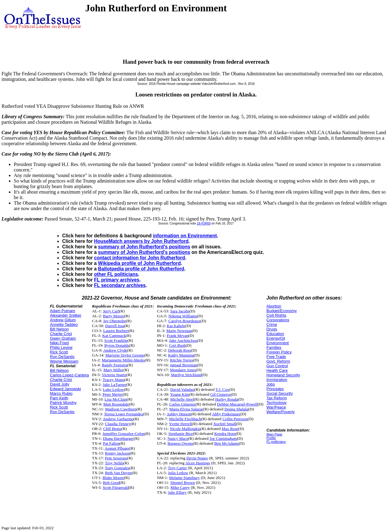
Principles (275, 389)
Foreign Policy (279, 352)
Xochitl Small (224, 424)
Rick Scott (59, 352)
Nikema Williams (183, 316)
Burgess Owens (180, 443)
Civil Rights (276, 315)
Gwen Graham (63, 338)
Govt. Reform (278, 361)
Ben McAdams (227, 443)
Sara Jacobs (180, 311)
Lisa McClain (116, 399)
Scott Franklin (116, 340)
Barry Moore (113, 316)
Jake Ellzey (177, 492)
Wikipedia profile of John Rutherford (139, 263)
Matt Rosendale (116, 404)
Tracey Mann (113, 380)
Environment (278, 343)
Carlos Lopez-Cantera (69, 375)
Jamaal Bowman (183, 365)
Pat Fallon (111, 443)
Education (275, 334)
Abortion (274, 306)
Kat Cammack (114, 336)
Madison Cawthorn (121, 409)
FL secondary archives (120, 285)
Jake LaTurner (114, 385)
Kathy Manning (181, 355)
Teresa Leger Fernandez (124, 414)
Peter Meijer (113, 394)
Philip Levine (61, 347)
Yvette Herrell (181, 424)
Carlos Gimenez (183, 404)
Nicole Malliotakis (185, 429)
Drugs (272, 329)
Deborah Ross (180, 350)
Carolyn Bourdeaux (185, 321)
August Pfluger (117, 448)
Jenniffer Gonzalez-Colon (124, 434)
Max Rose (230, 429)
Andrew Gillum (63, 320)
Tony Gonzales (117, 468)
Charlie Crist (61, 334)
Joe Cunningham (223, 438)
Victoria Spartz (114, 375)
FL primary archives (117, 280)
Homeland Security (283, 375)
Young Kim (179, 394)
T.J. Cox (222, 389)
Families (274, 347)
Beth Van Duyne (119, 473)
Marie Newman (179, 331)
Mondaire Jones (183, 370)
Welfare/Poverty (281, 412)
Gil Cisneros (221, 394)
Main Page (274, 434)
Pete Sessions (116, 458)
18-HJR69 (204, 223)
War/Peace (276, 407)
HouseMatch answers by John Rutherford (141, 241)
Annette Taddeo (64, 324)
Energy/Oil (276, 338)
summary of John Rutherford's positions (144, 247)
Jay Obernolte (115, 321)
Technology (277, 403)
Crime (272, 324)
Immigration (277, 380)
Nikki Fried (59, 343)
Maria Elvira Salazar (186, 409)
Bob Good (111, 483)
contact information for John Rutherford (139, 258)
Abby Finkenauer (226, 414)
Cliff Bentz (112, 429)
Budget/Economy (282, 311)
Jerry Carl (111, 311)
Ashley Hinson (179, 414)
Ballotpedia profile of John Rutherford (141, 269)
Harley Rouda (227, 399)
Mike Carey (180, 487)
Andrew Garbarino (118, 419)
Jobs (271, 384)
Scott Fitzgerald (116, 487)
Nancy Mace (178, 438)
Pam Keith (59, 398)
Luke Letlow (113, 389)
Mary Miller (114, 370)
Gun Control (277, 366)
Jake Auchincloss (183, 340)
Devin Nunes (197, 458)
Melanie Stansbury (184, 478)
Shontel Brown (183, 483)
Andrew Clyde (115, 350)
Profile (271, 438)
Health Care (277, 370)
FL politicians (276, 442)
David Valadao (182, 389)
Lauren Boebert (116, 331)
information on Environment (185, 236)
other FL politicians (116, 274)
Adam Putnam (62, 311)
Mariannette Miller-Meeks (123, 360)
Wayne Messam (64, 361)
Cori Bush (177, 345)
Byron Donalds (117, 345)
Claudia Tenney (118, 424)
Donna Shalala (236, 409)
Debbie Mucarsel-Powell (237, 404)
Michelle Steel (182, 399)
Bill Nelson (59, 329)
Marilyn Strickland (186, 375)
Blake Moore (113, 478)
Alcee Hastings (198, 463)
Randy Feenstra (114, 365)
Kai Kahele (176, 326)
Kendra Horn (225, 434)
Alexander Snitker (66, 315)
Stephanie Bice (181, 434)
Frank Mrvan (178, 336)
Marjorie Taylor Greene (125, 355)
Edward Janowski (65, 389)
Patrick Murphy (63, 403)
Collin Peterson (235, 419)
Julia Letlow (178, 473)
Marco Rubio (61, 393)
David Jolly (60, 384)
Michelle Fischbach (185, 419)
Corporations (278, 320)
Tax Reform (277, 398)
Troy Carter (177, 468)
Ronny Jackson (117, 453)
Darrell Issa (115, 326)
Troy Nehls (114, 463)
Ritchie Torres (181, 360)
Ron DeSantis (62, 357)
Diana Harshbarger (118, 438)
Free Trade (276, 357)
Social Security (280, 393)
